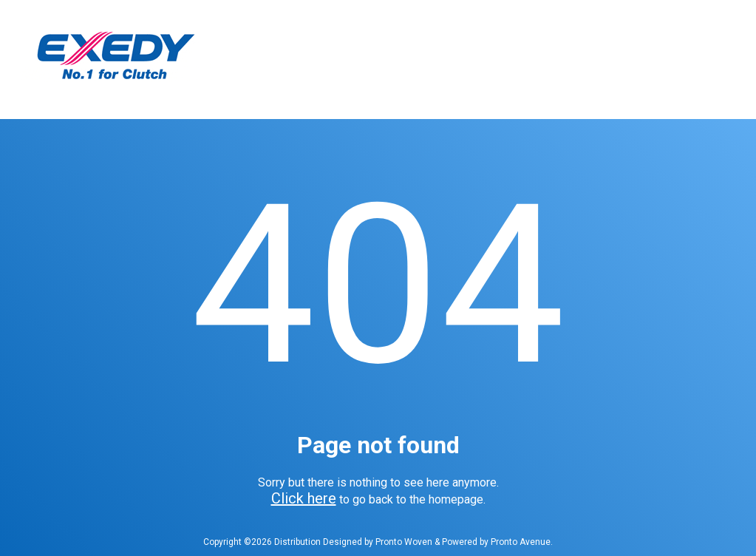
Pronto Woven (404, 542)
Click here (304, 498)
